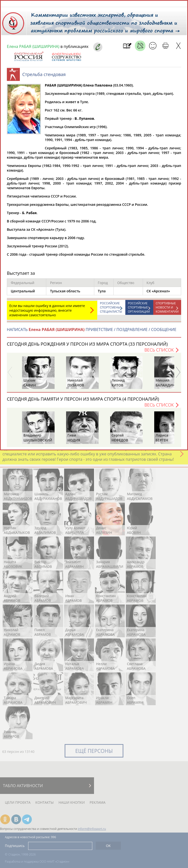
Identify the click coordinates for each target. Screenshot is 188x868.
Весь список (159, 352)
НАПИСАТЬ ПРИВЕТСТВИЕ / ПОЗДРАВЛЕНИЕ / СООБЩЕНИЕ (92, 332)
